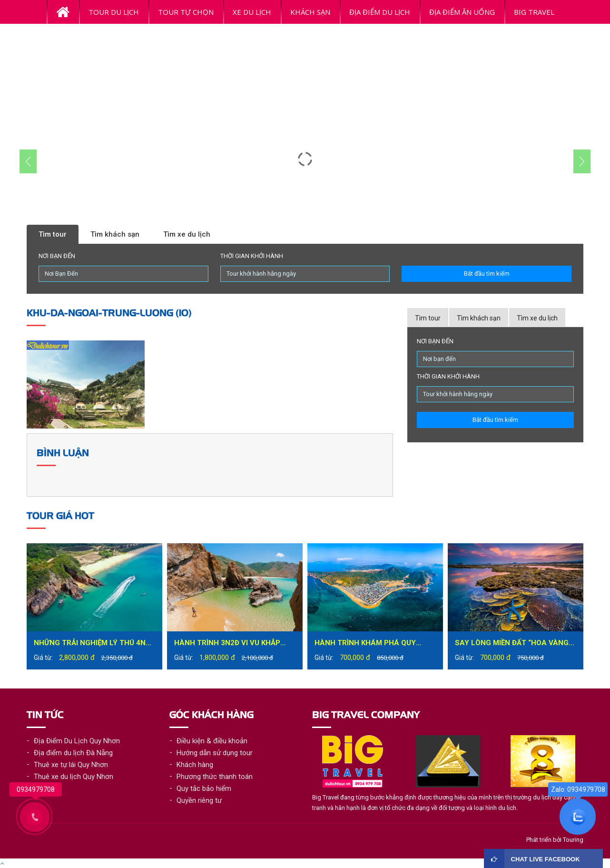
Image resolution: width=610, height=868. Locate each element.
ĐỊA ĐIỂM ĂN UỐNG (462, 12)
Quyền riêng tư (199, 800)
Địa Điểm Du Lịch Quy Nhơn (77, 741)
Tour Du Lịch (114, 12)
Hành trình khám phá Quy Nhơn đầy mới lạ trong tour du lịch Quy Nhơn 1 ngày (370, 644)
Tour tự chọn (186, 12)
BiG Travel (534, 12)
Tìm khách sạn (115, 234)
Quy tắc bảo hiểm (204, 788)
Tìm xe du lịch (187, 234)
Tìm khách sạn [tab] (479, 318)
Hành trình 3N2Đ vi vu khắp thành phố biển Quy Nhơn (227, 644)
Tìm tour (53, 234)
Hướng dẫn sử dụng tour (215, 753)
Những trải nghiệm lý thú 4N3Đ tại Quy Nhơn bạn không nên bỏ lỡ (94, 644)
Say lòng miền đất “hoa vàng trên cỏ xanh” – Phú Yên (512, 644)
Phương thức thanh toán (215, 777)
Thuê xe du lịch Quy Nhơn (74, 777)
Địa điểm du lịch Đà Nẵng (73, 753)
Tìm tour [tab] (428, 318)
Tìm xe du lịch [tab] (537, 318)
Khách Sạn (310, 12)
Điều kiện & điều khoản (212, 741)
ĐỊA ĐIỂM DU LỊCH (380, 12)
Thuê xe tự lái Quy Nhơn (71, 765)
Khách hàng (195, 765)
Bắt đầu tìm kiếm (487, 274)
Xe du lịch (252, 12)
